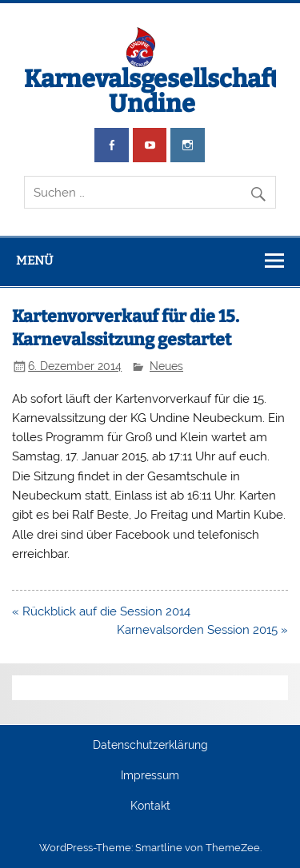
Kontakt (150, 806)
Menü (34, 261)
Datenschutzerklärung (150, 746)
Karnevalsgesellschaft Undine (152, 91)
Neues (166, 366)
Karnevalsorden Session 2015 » (202, 630)
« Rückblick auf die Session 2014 (101, 611)
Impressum (150, 776)
